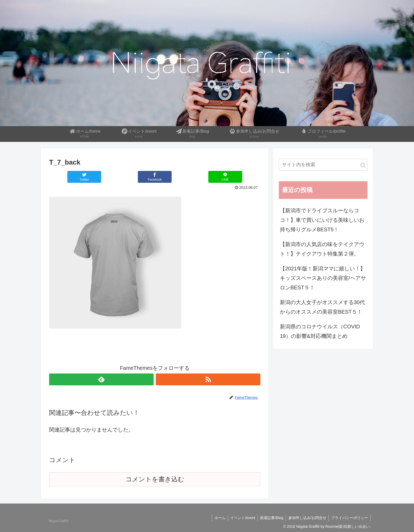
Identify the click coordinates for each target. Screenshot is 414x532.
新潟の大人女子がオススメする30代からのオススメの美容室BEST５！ (322, 307)
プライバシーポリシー (349, 518)
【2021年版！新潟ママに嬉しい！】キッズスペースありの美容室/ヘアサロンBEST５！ (323, 278)
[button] (363, 165)
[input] (323, 165)
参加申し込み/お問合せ (306, 518)
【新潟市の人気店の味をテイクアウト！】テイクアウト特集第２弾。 (322, 249)
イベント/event (241, 518)
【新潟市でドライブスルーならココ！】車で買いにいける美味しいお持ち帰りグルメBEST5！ (322, 220)
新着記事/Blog (270, 518)
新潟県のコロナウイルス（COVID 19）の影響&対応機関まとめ (320, 331)
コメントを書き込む (155, 479)
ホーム (217, 518)
